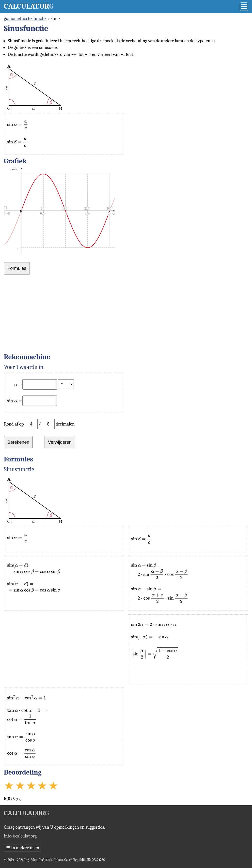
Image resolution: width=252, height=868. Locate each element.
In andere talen (23, 848)
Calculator (29, 6)
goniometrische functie (25, 18)
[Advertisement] (126, 316)
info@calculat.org (20, 836)
